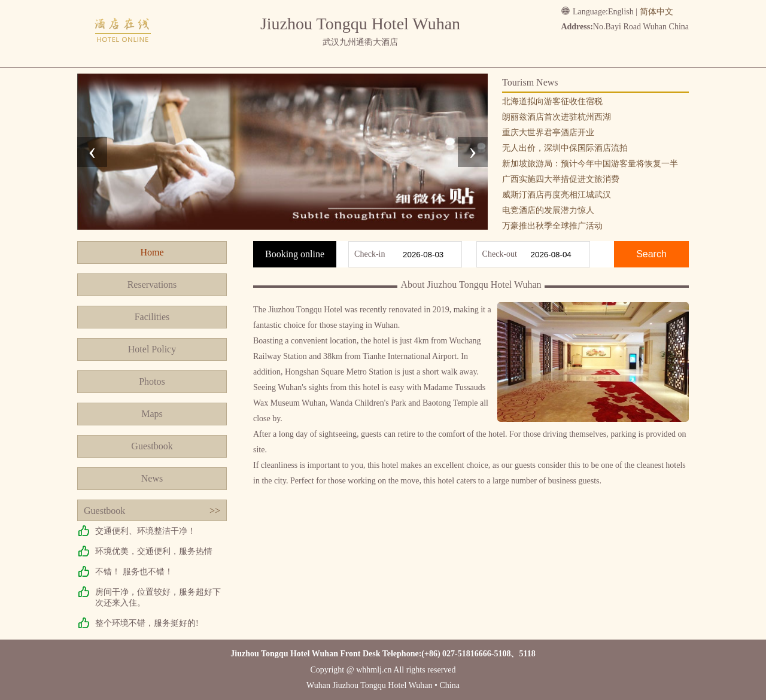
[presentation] (92, 152)
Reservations (152, 284)
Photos (152, 381)
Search (651, 254)
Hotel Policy (152, 349)
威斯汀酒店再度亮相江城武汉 (557, 195)
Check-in (370, 254)
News (152, 478)
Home (152, 252)
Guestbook (152, 446)
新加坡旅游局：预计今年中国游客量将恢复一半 (590, 164)
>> (215, 511)
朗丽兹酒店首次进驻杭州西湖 (557, 117)
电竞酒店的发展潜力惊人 (548, 210)
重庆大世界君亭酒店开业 (548, 133)
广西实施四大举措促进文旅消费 (561, 179)
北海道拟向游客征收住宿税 (552, 101)
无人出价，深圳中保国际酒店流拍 (565, 148)
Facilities (152, 317)
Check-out (500, 254)
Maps (152, 414)
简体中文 (656, 12)
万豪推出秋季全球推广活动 (552, 226)
